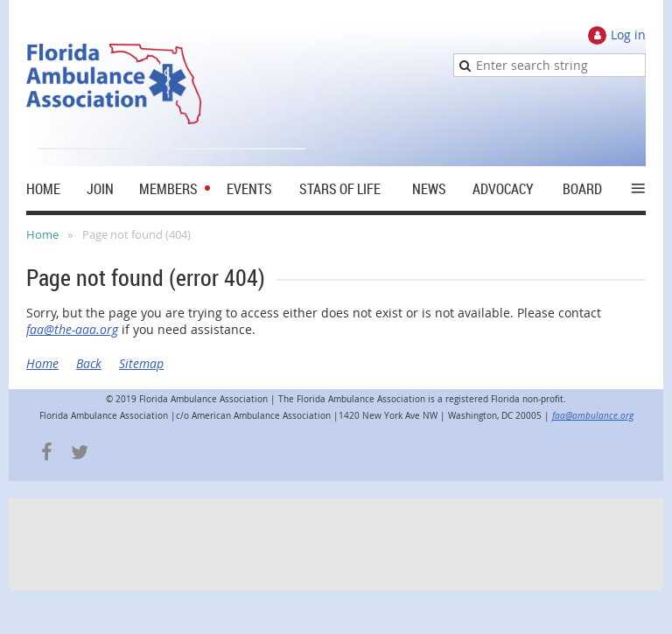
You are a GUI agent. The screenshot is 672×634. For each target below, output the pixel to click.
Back (89, 363)
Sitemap (141, 363)
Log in (628, 35)
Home (42, 234)
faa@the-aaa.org (72, 329)
